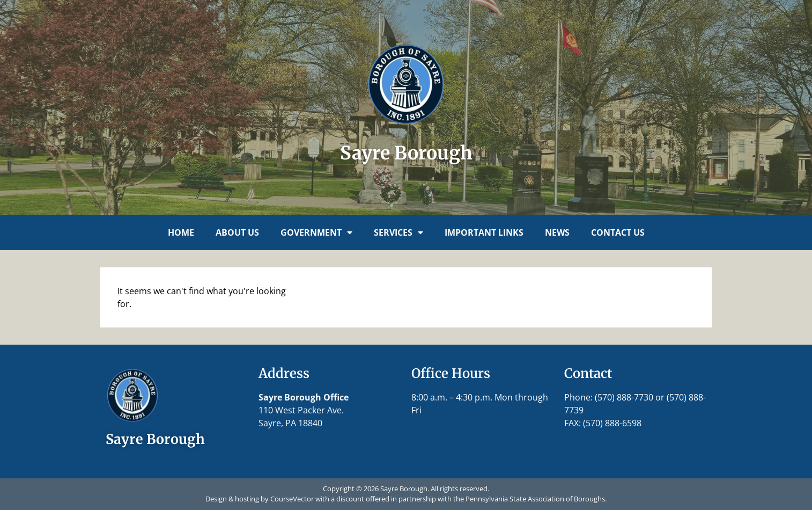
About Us (237, 232)
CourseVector (292, 499)
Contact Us (618, 232)
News (557, 232)
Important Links (484, 232)
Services (398, 232)
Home (181, 232)
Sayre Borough (406, 153)
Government (316, 232)
